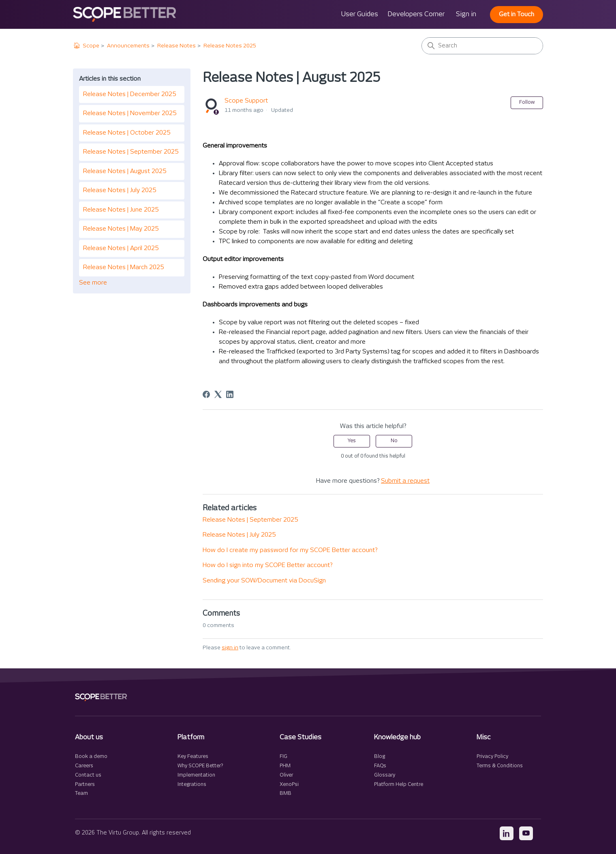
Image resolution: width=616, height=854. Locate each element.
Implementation (196, 775)
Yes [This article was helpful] (352, 441)
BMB (286, 793)
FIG (283, 757)
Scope (91, 46)
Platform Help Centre (399, 784)
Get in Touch (517, 14)
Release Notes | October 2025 (127, 133)
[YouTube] (526, 833)
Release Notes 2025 (230, 46)
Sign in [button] (466, 14)
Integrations (192, 784)
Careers (84, 766)
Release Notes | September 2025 (131, 152)
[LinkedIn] (230, 394)
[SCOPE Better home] (101, 697)
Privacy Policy (492, 757)
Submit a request (405, 481)
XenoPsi (289, 784)
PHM (285, 766)
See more (93, 283)
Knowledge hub (397, 737)
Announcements (128, 46)
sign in (230, 648)
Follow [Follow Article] (527, 102)
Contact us (88, 775)
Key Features (193, 757)
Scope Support (246, 101)
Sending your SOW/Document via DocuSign (264, 581)
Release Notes (176, 46)
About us (89, 737)
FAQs (380, 766)
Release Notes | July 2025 (120, 190)
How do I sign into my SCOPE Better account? (267, 565)
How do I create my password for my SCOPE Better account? (290, 550)
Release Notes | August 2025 (125, 171)
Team (81, 793)
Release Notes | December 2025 (129, 94)
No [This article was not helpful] (394, 441)
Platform (191, 737)
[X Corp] (218, 394)
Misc (483, 737)
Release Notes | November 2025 (130, 113)
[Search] (482, 46)
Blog (380, 757)
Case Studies (301, 737)
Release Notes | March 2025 (123, 267)
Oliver (286, 775)
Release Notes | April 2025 (121, 248)
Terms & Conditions (500, 766)
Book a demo (91, 757)
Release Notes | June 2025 (121, 210)
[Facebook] (206, 394)
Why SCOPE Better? (200, 766)
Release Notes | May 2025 (121, 229)
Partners (85, 784)
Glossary (385, 775)
